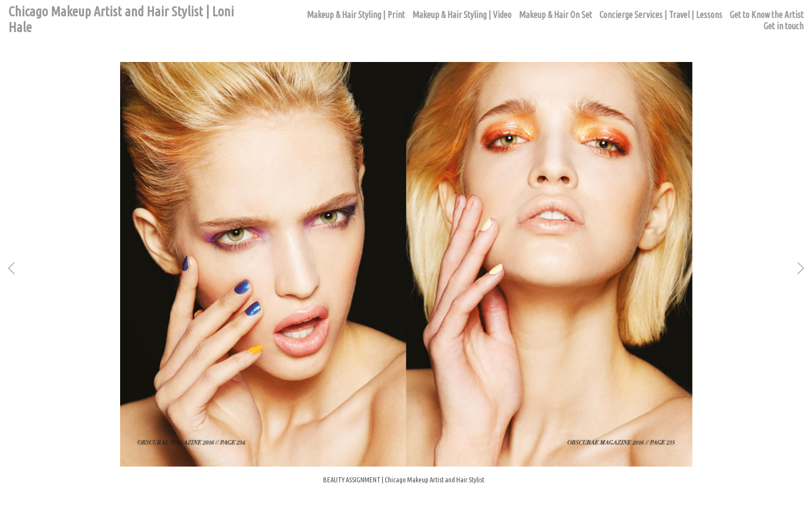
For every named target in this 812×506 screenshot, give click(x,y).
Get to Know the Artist (767, 15)
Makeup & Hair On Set (555, 15)
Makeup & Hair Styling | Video (462, 15)
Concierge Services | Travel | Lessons (661, 15)
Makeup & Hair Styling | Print (356, 15)
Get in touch (784, 26)
